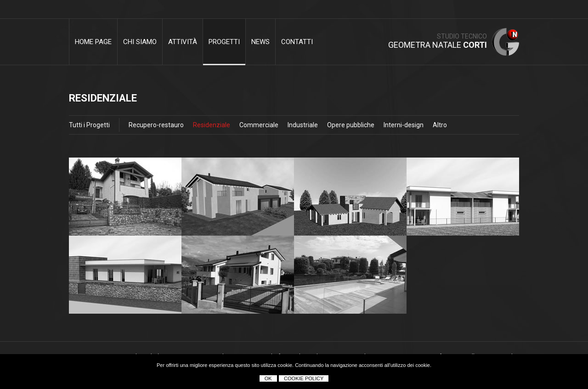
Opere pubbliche (351, 125)
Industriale (303, 125)
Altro (440, 125)
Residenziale (212, 125)
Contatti (297, 42)
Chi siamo (140, 42)
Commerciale (259, 125)
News (260, 42)
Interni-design (404, 125)
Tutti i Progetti (89, 125)
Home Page (93, 42)
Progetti (224, 42)
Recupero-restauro (156, 125)
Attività (183, 42)
